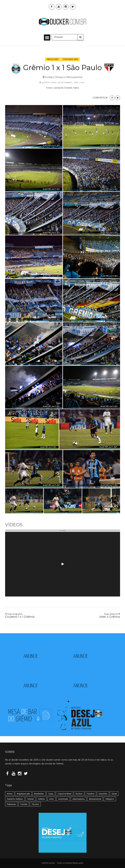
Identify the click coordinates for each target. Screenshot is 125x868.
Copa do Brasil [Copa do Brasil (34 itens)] (64, 794)
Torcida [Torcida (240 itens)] (24, 804)
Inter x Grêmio (92, 616)
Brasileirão (53, 59)
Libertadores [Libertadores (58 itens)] (79, 799)
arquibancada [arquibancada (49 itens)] (23, 794)
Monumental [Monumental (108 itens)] (95, 799)
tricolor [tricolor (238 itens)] (35, 804)
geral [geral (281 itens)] (114, 794)
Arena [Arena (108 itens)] (10, 794)
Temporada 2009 (70, 59)
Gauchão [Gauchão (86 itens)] (103, 794)
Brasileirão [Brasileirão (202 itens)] (39, 794)
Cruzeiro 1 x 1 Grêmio (33, 616)
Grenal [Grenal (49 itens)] (30, 799)
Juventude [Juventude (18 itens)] (63, 799)
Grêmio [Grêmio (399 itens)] (41, 799)
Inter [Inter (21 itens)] (52, 799)
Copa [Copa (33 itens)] (51, 794)
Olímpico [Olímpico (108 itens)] (110, 799)
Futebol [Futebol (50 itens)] (91, 794)
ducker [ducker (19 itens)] (79, 794)
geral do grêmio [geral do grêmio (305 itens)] (15, 799)
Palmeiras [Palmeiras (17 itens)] (11, 804)
